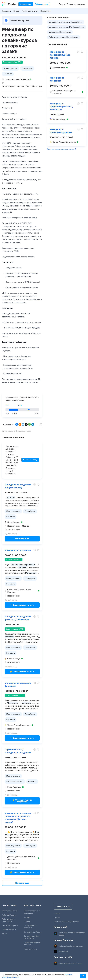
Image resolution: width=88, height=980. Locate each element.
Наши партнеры (30, 949)
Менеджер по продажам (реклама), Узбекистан (18, 618)
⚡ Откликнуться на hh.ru (22, 605)
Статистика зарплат (10, 925)
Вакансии (6, 11)
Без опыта (8, 74)
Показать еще (22, 883)
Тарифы (27, 917)
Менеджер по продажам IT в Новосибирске (67, 27)
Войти (62, 4)
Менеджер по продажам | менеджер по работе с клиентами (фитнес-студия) (18, 818)
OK (83, 976)
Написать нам (63, 907)
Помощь (57, 913)
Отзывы (27, 921)
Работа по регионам (10, 911)
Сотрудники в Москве (33, 932)
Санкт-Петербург (34, 86)
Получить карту (30, 460)
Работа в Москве (9, 915)
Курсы (16, 11)
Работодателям (33, 905)
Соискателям (9, 905)
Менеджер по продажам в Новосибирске (66, 22)
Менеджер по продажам (18, 550)
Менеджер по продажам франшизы (18, 684)
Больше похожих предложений (62, 149)
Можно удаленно (11, 68)
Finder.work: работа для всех (70, 963)
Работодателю (41, 4)
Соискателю (26, 4)
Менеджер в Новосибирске (60, 32)
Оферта (57, 917)
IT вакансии (63, 951)
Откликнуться (22, 539)
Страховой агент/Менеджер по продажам (18, 751)
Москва (20, 86)
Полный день (27, 68)
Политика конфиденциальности (66, 922)
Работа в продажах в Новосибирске (63, 37)
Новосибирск (8, 86)
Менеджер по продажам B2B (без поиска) (18, 486)
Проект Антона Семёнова (17, 79)
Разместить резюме (76, 4)
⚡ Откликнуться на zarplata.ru (22, 801)
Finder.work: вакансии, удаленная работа (72, 934)
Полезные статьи (30, 11)
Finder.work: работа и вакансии (71, 946)
